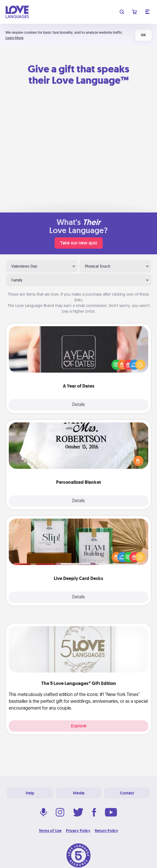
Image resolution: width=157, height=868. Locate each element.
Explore (79, 726)
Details (78, 405)
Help (30, 793)
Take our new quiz (79, 243)
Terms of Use (50, 831)
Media (79, 793)
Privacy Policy (78, 831)
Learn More (14, 38)
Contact (127, 793)
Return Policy (107, 831)
